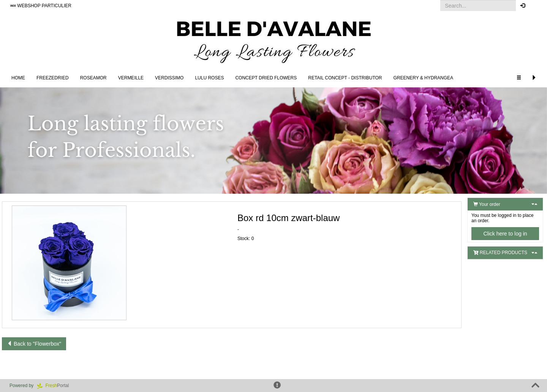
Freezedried (53, 78)
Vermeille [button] (131, 78)
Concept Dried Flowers (266, 78)
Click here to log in (505, 234)
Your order (487, 204)
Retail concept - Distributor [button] (345, 78)
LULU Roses (209, 78)
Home (18, 78)
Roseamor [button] (93, 78)
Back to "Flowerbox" (34, 344)
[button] (535, 6)
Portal (55, 386)
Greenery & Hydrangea (424, 78)
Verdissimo (169, 78)
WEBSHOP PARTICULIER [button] (41, 6)
